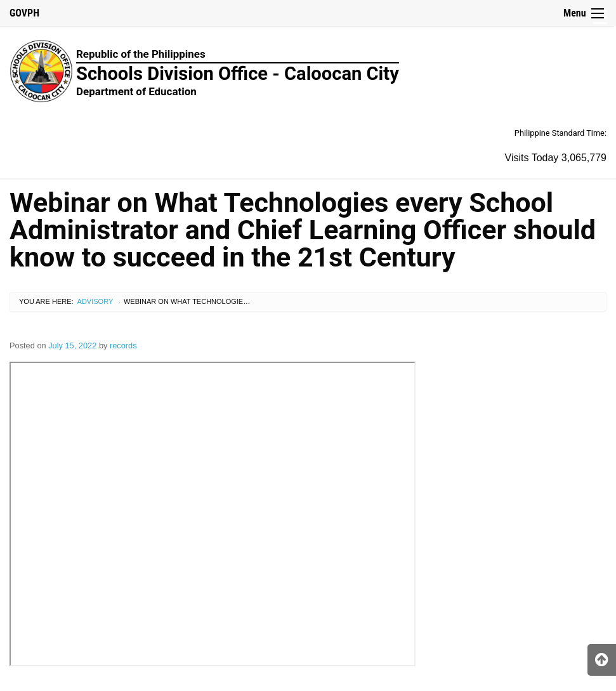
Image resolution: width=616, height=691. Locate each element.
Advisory (95, 301)
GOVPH (24, 13)
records (123, 345)
